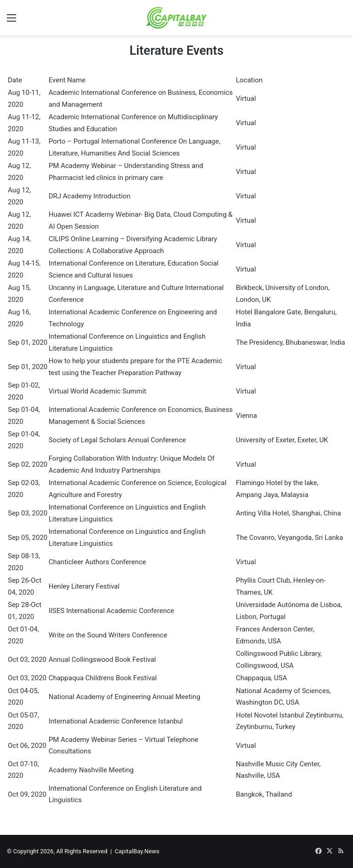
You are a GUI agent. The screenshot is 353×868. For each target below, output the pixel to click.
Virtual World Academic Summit (98, 391)
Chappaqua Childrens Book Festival (103, 678)
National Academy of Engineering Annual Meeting (125, 697)
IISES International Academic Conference (111, 611)
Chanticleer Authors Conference (97, 562)
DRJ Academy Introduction (90, 196)
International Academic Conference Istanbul (116, 721)
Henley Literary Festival (84, 586)
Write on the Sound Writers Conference (108, 635)
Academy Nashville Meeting (91, 770)
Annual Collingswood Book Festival (102, 660)
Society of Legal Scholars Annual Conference (117, 440)
